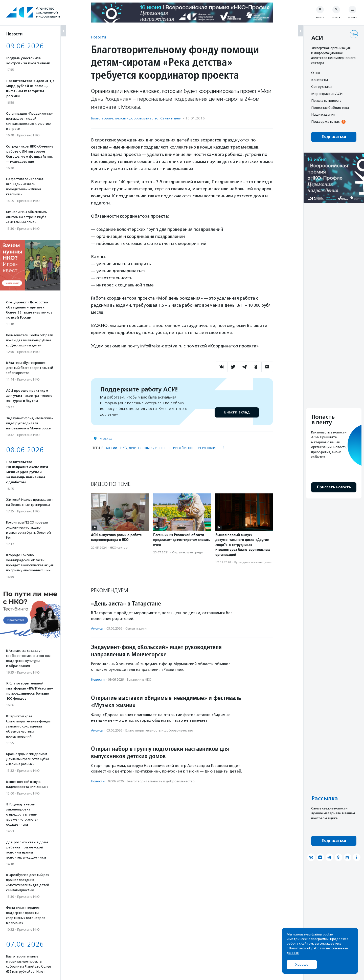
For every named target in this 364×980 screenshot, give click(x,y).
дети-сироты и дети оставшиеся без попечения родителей (177, 448)
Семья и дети (171, 118)
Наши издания (323, 114)
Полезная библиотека (330, 108)
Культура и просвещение (253, 562)
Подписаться (334, 137)
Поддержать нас (325, 121)
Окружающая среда (187, 552)
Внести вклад (237, 412)
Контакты (320, 80)
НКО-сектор (119, 548)
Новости (98, 37)
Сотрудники (321, 87)
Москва (106, 439)
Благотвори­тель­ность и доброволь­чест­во (125, 118)
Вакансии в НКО (114, 448)
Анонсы (97, 628)
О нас (316, 73)
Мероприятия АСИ (327, 94)
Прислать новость (326, 100)
